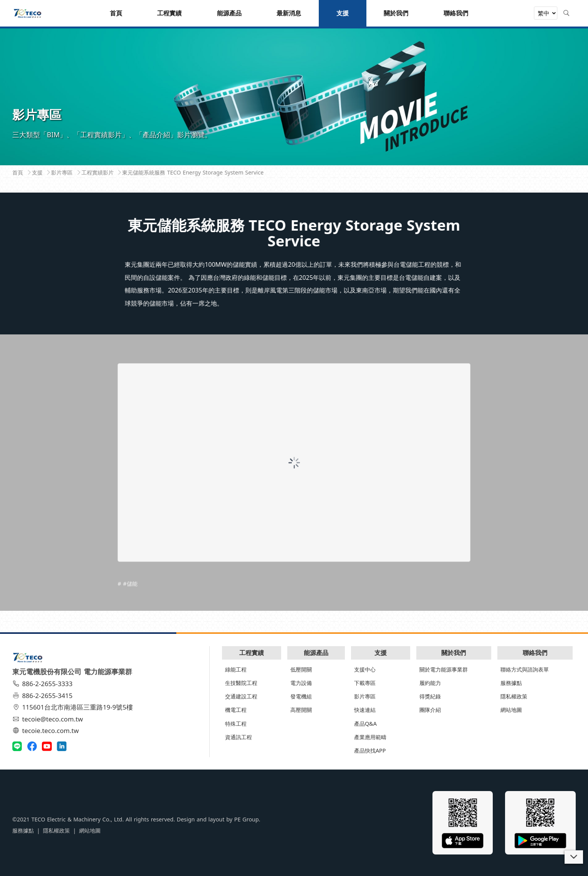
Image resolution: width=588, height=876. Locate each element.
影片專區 (365, 696)
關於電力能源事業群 (444, 669)
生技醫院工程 (241, 683)
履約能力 (430, 683)
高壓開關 (301, 710)
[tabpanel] (294, 96)
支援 (381, 653)
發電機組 (301, 696)
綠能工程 (236, 669)
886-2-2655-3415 (43, 696)
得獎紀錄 (430, 696)
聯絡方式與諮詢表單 (525, 669)
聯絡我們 (535, 653)
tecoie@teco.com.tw (49, 719)
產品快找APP (370, 751)
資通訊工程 (239, 737)
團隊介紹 (430, 710)
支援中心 (365, 669)
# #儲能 (127, 599)
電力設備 (301, 683)
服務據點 (511, 683)
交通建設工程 (241, 696)
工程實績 (252, 653)
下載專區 (365, 683)
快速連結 (365, 710)
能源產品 (316, 653)
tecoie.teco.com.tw (47, 731)
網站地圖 (511, 710)
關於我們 (454, 653)
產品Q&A (365, 724)
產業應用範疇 (370, 737)
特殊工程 (236, 724)
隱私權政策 (514, 696)
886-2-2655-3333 (43, 684)
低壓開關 (301, 669)
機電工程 (236, 710)
